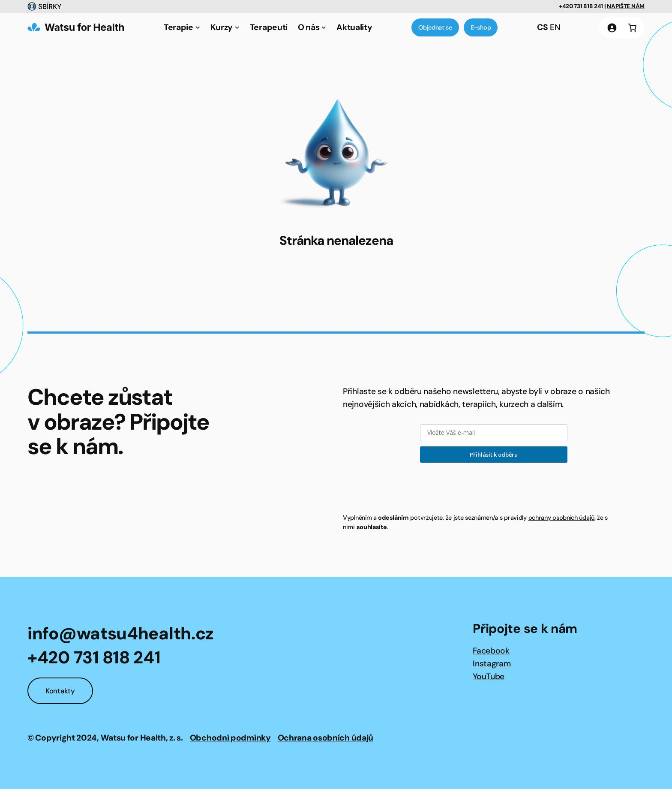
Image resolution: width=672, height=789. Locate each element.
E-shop (481, 27)
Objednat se (435, 27)
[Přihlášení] (612, 27)
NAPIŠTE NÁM (626, 6)
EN (555, 27)
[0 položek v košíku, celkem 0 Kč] (632, 27)
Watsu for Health (84, 27)
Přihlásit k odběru (494, 455)
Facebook (491, 651)
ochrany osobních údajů (561, 518)
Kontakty (60, 691)
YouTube (489, 676)
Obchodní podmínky (230, 738)
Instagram (492, 664)
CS (542, 27)
